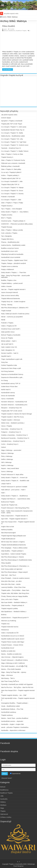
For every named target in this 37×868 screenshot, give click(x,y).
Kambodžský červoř (8, 648)
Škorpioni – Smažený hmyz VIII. (12, 408)
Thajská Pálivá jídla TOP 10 (10, 184)
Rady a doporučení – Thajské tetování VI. (15, 516)
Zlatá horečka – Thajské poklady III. (13, 605)
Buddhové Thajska (21, 31)
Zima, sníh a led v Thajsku (10, 599)
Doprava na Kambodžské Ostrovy (12, 374)
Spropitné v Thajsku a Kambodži (12, 121)
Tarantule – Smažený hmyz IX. (11, 148)
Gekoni (4, 447)
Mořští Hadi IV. (6, 390)
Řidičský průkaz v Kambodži (10, 166)
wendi (5, 29)
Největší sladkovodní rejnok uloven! (13, 639)
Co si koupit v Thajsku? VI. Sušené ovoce (15, 145)
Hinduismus (5, 630)
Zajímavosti (4, 814)
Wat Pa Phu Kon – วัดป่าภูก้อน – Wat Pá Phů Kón (17, 687)
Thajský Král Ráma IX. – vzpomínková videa (16, 499)
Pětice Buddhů (9, 26)
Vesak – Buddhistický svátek (10, 706)
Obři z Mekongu (6, 462)
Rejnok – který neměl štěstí (10, 468)
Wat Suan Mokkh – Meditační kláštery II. (14, 602)
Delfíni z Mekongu (7, 459)
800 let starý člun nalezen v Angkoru (13, 542)
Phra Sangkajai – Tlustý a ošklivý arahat (14, 548)
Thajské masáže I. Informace (11, 420)
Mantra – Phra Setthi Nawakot (11, 669)
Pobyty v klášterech (8, 269)
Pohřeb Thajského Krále (9, 365)
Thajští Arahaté (6, 311)
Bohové (6, 31)
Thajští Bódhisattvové (8, 539)
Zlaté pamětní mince (8, 332)
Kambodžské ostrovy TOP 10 (11, 383)
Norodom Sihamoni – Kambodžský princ (14, 405)
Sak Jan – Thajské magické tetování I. (14, 289)
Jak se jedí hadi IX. (7, 344)
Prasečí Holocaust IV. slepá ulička (12, 474)
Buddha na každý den (8, 651)
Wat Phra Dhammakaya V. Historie (13, 557)
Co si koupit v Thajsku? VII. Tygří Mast (14, 142)
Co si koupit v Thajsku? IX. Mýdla (12, 133)
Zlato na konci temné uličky (10, 295)
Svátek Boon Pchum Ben (9, 386)
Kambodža (4, 799)
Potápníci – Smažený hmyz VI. (11, 432)
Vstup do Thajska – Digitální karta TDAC (14, 260)
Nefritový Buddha (7, 530)
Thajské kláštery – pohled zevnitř (12, 283)
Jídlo (2, 796)
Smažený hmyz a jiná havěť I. (11, 329)
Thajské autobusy (7, 715)
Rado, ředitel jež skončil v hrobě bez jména (15, 314)
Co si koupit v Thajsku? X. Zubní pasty (14, 127)
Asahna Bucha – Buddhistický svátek (13, 245)
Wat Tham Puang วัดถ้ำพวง (10, 681)
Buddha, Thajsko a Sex (9, 280)
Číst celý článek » (8, 69)
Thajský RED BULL (8, 239)
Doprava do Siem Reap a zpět (11, 368)
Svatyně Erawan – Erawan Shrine (12, 645)
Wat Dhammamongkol (8, 533)
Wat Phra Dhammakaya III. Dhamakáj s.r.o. (15, 566)
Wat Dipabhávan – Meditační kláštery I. (14, 612)
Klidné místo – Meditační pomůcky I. (13, 423)
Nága (2, 808)
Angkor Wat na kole (8, 527)
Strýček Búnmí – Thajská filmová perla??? (15, 618)
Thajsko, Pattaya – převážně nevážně (13, 263)
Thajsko (3, 811)
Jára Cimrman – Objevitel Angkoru (12, 657)
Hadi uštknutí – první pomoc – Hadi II (13, 490)
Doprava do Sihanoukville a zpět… (12, 377)
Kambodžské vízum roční (9, 251)
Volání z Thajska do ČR (9, 326)
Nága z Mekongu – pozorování (11, 450)
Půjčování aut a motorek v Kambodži (13, 163)
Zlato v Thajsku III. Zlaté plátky (11, 169)
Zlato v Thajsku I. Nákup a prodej (12, 230)
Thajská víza (5, 624)
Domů (3, 17)
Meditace (3, 805)
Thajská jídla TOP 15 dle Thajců (12, 124)
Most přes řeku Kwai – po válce (11, 581)
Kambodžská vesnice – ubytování (12, 721)
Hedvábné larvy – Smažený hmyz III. (13, 441)
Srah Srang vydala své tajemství (12, 569)
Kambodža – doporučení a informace (13, 730)
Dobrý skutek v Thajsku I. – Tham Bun (14, 272)
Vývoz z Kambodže (7, 399)
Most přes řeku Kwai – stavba (11, 584)
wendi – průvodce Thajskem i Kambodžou (15, 727)
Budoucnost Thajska (8, 502)
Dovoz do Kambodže (8, 396)
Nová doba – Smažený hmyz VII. (12, 429)
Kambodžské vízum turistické (11, 257)
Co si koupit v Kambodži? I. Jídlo (12, 181)
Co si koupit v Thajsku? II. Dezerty (12, 194)
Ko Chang (4, 380)
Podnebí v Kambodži (8, 197)
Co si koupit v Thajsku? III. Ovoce (12, 191)
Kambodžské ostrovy (8, 393)
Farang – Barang (7, 305)
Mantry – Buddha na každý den (11, 654)
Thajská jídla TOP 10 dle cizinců (12, 411)
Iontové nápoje (6, 118)
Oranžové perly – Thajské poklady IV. (13, 221)
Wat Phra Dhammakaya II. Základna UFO (15, 308)
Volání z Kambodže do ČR (10, 633)
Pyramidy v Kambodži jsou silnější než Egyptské (17, 684)
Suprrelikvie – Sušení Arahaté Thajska (14, 554)
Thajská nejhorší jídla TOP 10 (11, 178)
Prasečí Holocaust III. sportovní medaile (14, 487)
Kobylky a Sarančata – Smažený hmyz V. (15, 435)
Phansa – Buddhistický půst (10, 242)
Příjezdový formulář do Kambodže (12, 254)
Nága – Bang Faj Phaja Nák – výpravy (14, 672)
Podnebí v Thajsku (7, 323)
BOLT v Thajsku (6, 218)
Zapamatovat (15, 773)
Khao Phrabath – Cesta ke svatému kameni (15, 578)
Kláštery (3, 802)
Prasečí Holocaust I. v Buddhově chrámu (15, 660)
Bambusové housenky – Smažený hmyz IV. (15, 438)
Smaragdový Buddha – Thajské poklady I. (15, 703)
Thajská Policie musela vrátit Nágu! (13, 642)
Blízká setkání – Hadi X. (9, 341)
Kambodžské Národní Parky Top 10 (13, 130)
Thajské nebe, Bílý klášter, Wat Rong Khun (15, 593)
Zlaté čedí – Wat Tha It (9, 575)
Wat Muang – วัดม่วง (8, 678)
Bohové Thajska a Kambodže (11, 335)
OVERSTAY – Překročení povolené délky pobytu (17, 224)
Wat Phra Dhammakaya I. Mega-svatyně (14, 572)
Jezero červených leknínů (10, 292)
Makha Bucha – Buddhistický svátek (13, 136)
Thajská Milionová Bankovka (11, 298)
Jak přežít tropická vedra (11, 14)
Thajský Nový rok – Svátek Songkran (13, 302)
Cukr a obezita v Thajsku (9, 233)
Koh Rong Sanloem (8, 371)
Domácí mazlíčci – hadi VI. (10, 353)
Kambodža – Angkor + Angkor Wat (12, 724)
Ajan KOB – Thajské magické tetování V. (14, 519)
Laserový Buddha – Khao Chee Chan (13, 587)
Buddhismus (12, 31)
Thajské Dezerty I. (7, 206)
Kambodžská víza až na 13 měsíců (13, 636)
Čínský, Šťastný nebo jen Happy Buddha (14, 596)
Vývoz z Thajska (7, 426)
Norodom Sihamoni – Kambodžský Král (14, 402)
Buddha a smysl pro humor (10, 248)
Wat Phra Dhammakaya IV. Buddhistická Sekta (16, 560)
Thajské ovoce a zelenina (9, 266)
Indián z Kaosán (6, 286)
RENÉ (3, 320)
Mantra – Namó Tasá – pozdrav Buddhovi (15, 718)
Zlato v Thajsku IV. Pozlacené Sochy (13, 160)
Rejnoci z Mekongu (7, 453)
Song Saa (4, 362)
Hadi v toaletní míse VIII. (9, 347)
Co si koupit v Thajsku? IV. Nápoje (12, 187)
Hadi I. (3, 493)
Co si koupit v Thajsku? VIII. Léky (12, 139)
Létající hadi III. (6, 484)
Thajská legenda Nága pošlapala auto (14, 536)
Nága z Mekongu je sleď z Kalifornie (13, 663)
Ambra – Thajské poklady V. (10, 175)
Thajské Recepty (7, 227)
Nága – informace (7, 675)
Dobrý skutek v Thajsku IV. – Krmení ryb (14, 478)
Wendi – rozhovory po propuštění (12, 317)
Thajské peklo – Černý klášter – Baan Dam (15, 590)
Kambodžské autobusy (9, 712)
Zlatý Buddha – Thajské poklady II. (12, 551)
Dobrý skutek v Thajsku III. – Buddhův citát (15, 481)
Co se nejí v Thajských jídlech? (11, 172)
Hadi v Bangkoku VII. (8, 350)
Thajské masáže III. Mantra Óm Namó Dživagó (16, 414)
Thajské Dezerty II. (7, 157)
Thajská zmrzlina (7, 215)
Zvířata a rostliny (6, 817)
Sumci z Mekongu (7, 471)
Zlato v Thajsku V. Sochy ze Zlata (12, 154)
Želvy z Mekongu (7, 456)
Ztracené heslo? (7, 778)
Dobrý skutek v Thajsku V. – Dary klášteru (15, 212)
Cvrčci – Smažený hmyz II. (10, 444)
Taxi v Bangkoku (7, 236)
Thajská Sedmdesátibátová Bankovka (13, 545)
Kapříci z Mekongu (7, 465)
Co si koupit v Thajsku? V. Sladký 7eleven (15, 151)
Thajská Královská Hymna (10, 627)
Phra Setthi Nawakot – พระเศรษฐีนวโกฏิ (14, 666)
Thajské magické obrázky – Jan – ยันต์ (14, 695)
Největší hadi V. (6, 356)
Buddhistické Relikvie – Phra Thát (12, 709)
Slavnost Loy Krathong (9, 621)
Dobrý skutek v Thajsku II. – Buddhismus (15, 496)
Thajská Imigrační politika (9, 608)
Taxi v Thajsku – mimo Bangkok (12, 209)
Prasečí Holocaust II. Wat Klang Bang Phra (15, 508)
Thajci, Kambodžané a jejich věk (12, 359)
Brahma (4, 615)
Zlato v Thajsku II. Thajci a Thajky (12, 203)
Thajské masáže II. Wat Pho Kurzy (12, 417)
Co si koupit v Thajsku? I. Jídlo (11, 200)
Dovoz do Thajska (7, 338)
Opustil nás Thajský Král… (10, 505)
